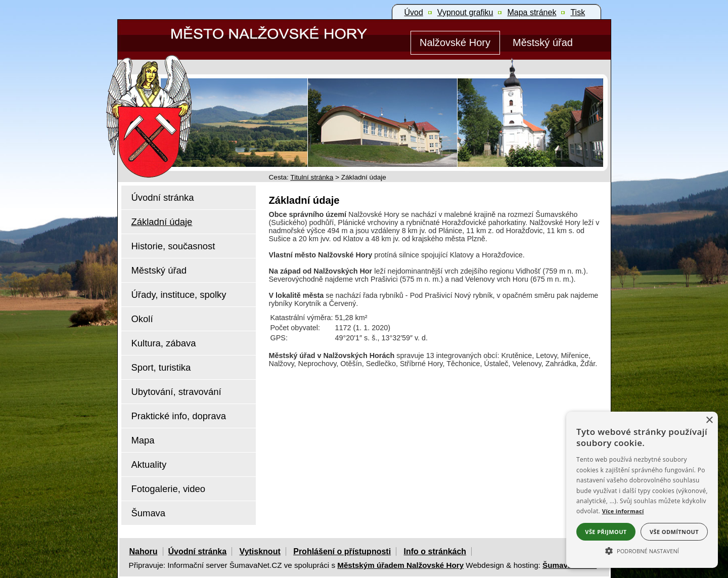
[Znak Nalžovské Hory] (178, 102)
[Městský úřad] (543, 43)
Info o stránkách (435, 551)
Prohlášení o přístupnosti (342, 551)
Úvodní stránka (198, 551)
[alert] (642, 490)
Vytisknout (260, 551)
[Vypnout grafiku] (465, 13)
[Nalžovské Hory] (455, 43)
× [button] (709, 420)
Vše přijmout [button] (606, 532)
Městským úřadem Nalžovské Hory (400, 565)
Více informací (623, 511)
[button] (642, 550)
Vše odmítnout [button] (674, 532)
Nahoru (144, 551)
